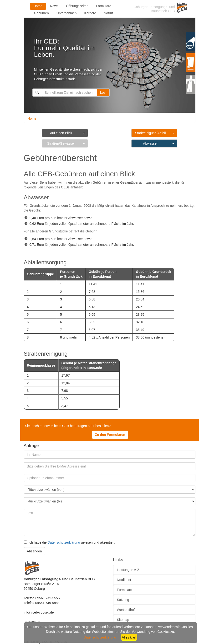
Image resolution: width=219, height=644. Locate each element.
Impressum (32, 622)
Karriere (90, 13)
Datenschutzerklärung (64, 542)
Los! (103, 93)
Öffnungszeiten (77, 6)
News (54, 6)
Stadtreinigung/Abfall (150, 133)
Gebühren (41, 13)
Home (38, 6)
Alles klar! (129, 637)
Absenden (34, 551)
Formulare (104, 6)
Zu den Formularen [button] (110, 435)
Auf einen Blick (61, 133)
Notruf (108, 13)
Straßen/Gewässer (61, 143)
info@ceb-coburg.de (39, 612)
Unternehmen (67, 13)
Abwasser (150, 143)
